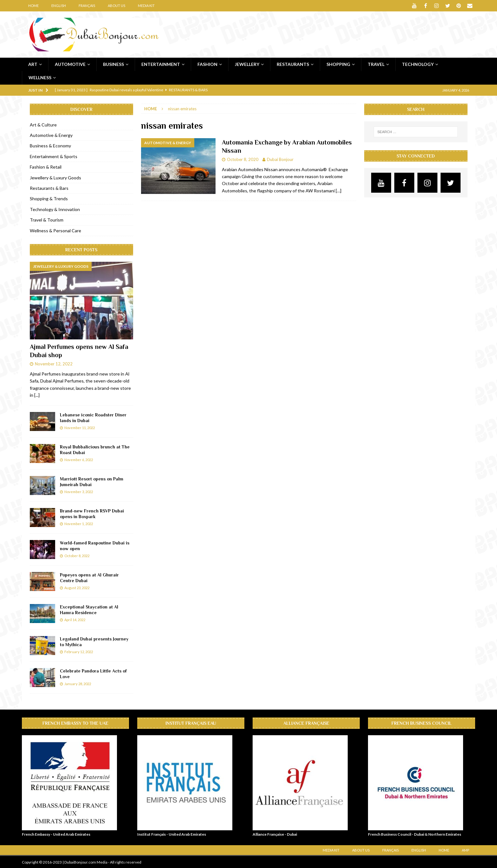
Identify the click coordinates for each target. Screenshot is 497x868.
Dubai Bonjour (280, 159)
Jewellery (247, 64)
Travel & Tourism (47, 220)
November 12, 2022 (54, 364)
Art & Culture (43, 124)
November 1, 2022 (79, 523)
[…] (339, 190)
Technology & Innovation (55, 209)
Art (33, 64)
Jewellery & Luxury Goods (55, 177)
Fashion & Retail (46, 167)
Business (113, 64)
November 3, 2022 (79, 491)
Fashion (207, 64)
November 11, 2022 (80, 427)
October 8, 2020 (243, 159)
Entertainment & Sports (54, 156)
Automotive (70, 64)
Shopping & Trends (49, 199)
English (59, 6)
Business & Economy (50, 146)
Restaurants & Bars (49, 188)
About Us (116, 6)
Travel (376, 64)
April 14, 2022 (75, 619)
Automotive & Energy (51, 135)
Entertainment (161, 64)
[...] (37, 395)
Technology (418, 64)
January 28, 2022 (78, 683)
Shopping (338, 64)
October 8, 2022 (77, 555)
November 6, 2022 (79, 459)
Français (87, 6)
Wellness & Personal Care (55, 230)
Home (33, 6)
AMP (465, 850)
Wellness (40, 77)
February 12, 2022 (79, 651)
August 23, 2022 (77, 587)
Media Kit (146, 6)
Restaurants (293, 64)
